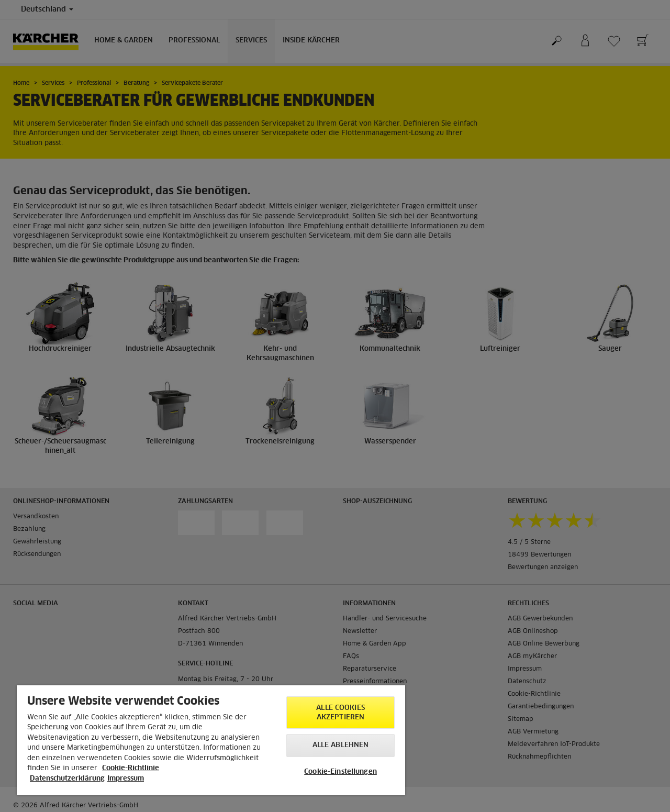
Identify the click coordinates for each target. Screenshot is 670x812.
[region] (211, 740)
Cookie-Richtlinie (131, 768)
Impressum (126, 779)
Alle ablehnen (341, 745)
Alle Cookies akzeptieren (340, 713)
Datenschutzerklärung (67, 779)
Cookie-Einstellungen (340, 772)
